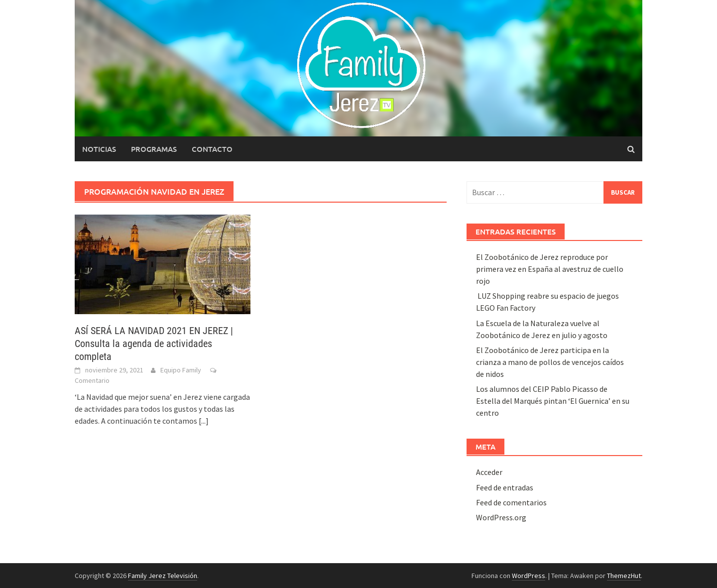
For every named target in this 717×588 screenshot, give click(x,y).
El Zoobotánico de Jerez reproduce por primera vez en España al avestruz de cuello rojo (550, 269)
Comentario (92, 380)
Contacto (212, 149)
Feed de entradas (505, 487)
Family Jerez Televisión (163, 576)
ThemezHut (624, 576)
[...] (204, 421)
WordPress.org (501, 517)
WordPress (529, 576)
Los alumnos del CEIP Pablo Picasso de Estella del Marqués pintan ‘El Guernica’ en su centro (553, 401)
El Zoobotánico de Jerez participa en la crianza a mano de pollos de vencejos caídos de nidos (550, 362)
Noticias (99, 149)
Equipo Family (181, 370)
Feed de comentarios (511, 502)
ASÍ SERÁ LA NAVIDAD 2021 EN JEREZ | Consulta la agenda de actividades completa (154, 344)
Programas (154, 149)
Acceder (489, 472)
